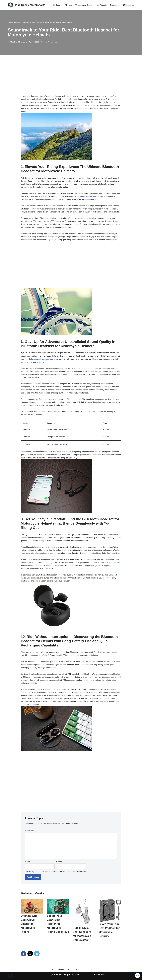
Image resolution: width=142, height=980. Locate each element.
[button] (93, 5)
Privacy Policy (100, 974)
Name (28, 862)
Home (10, 23)
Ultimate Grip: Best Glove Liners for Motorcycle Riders (30, 924)
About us (62, 969)
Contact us (72, 969)
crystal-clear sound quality (109, 563)
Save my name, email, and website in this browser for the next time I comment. (58, 872)
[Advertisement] (71, 71)
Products (17, 23)
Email (59, 862)
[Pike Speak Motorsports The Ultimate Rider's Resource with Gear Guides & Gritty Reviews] (27, 5)
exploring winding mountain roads (68, 374)
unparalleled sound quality (45, 359)
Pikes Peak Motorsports (18, 42)
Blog (53, 969)
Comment (30, 831)
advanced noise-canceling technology (84, 196)
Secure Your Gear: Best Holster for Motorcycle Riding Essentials (58, 924)
